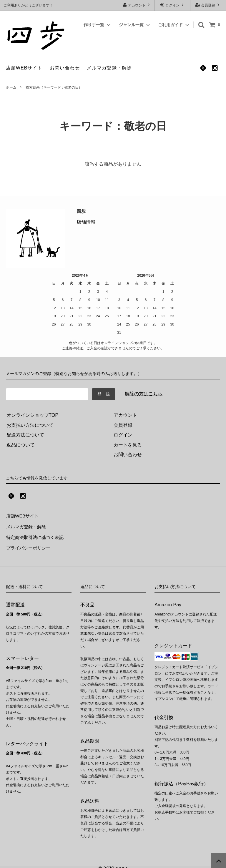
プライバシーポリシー (29, 545)
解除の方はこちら (144, 394)
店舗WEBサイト (24, 68)
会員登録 (208, 5)
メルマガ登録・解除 (109, 68)
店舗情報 (86, 222)
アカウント (137, 5)
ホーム (11, 87)
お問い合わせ (65, 68)
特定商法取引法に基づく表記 (36, 535)
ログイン (173, 5)
